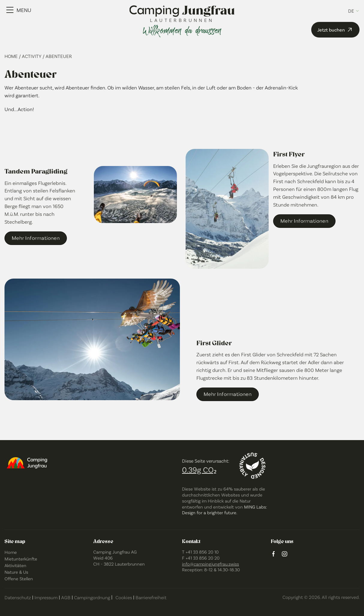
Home (12, 56)
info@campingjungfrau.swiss (210, 564)
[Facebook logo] (273, 554)
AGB (66, 597)
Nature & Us (16, 572)
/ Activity (31, 56)
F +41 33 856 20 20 (201, 558)
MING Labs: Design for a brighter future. (224, 510)
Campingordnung (92, 597)
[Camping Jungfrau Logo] (182, 12)
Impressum (46, 597)
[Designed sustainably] (252, 466)
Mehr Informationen (36, 238)
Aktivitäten (15, 565)
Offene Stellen (19, 578)
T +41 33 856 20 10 (200, 552)
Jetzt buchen (335, 30)
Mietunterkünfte (21, 559)
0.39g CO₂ (199, 469)
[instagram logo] (285, 554)
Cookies (124, 597)
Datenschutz (18, 597)
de (351, 11)
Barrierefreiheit (151, 597)
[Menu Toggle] (19, 10)
